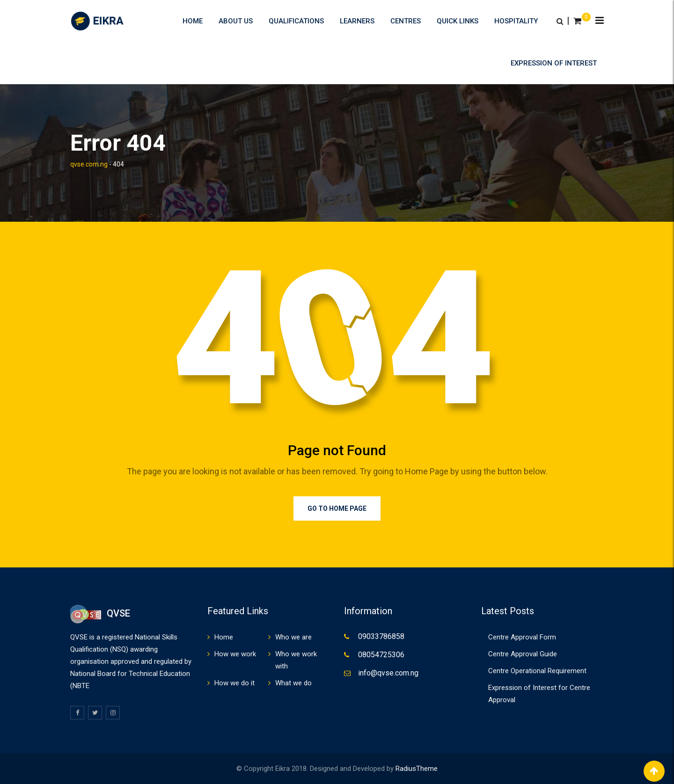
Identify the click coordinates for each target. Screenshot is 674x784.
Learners (357, 21)
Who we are (293, 637)
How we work (235, 654)
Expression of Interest (554, 63)
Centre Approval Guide (523, 654)
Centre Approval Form (522, 637)
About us (236, 21)
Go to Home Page (337, 508)
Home (193, 21)
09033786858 (381, 636)
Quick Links (458, 21)
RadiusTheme (417, 769)
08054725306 (381, 655)
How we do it (234, 683)
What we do (293, 683)
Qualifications (296, 21)
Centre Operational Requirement (537, 671)
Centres (406, 21)
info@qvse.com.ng (388, 673)
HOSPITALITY (516, 21)
